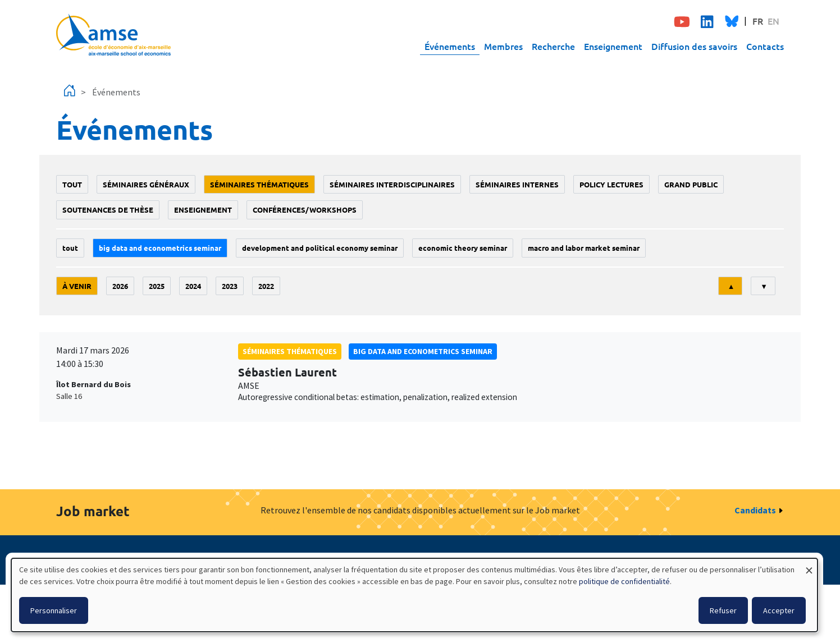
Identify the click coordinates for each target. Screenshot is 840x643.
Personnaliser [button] (54, 610)
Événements (450, 46)
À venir (77, 286)
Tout (72, 184)
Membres (503, 46)
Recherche (553, 46)
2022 (266, 286)
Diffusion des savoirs (694, 46)
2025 (157, 286)
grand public (691, 184)
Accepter (779, 610)
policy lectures (611, 184)
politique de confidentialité (624, 581)
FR (758, 21)
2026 (120, 286)
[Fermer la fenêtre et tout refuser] (809, 565)
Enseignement (613, 46)
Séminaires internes (517, 184)
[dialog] (414, 595)
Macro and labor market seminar (584, 248)
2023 (230, 286)
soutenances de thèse (108, 210)
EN (773, 21)
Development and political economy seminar (320, 248)
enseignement (203, 210)
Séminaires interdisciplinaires (392, 184)
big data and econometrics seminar (160, 248)
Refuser (723, 610)
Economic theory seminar (463, 248)
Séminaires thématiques (259, 184)
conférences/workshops (305, 210)
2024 (193, 286)
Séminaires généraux (146, 184)
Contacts (765, 46)
